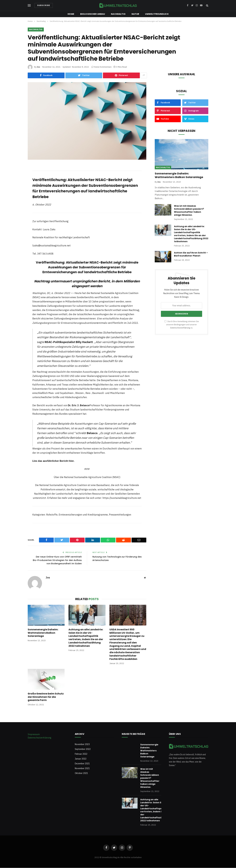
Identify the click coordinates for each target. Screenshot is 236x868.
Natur (135, 14)
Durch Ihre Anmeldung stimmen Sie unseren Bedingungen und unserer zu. (182, 325)
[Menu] (29, 5)
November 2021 (82, 768)
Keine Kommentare (102, 67)
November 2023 (82, 744)
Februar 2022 (81, 754)
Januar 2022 (81, 759)
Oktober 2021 (81, 773)
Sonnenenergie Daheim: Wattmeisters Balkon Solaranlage (43, 633)
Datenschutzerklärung (180, 328)
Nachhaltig (118, 14)
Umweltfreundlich (157, 14)
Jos (38, 67)
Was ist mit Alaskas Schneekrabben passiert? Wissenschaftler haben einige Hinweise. (189, 211)
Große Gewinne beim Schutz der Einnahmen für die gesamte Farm (46, 697)
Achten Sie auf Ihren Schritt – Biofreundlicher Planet (191, 254)
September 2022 (83, 749)
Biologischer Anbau (93, 14)
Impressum (34, 734)
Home (71, 14)
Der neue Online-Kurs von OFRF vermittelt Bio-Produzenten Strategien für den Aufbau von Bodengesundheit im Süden (56, 560)
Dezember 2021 (82, 764)
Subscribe (44, 5)
